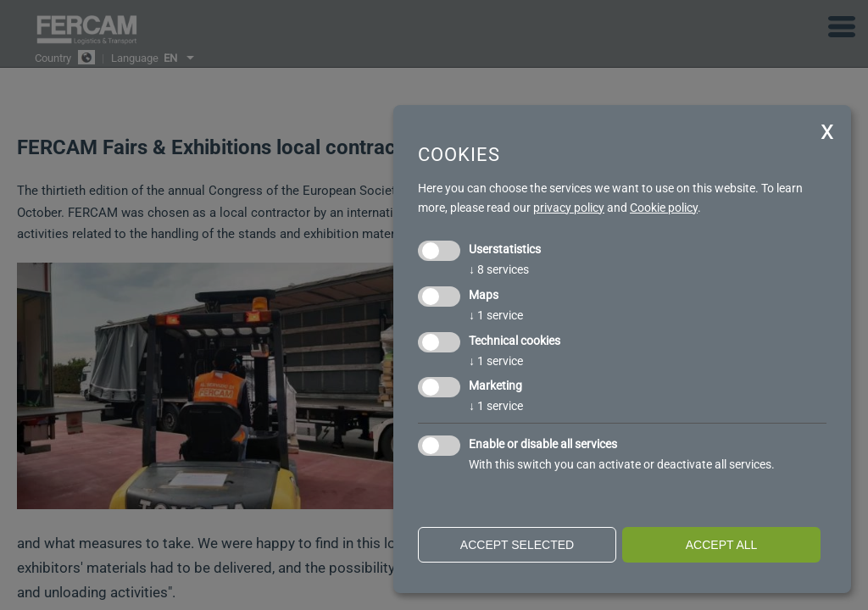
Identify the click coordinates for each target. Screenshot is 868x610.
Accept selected (517, 545)
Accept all (722, 545)
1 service (496, 315)
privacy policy (569, 208)
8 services (499, 269)
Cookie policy (664, 208)
